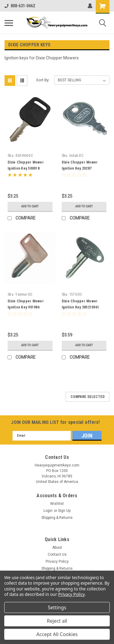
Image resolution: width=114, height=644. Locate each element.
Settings (57, 607)
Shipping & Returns (57, 518)
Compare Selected (88, 397)
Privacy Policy (57, 561)
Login (48, 511)
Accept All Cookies (57, 634)
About (57, 547)
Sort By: (43, 80)
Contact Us (57, 554)
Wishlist (57, 504)
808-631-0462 (20, 6)
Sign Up (64, 511)
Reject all (57, 621)
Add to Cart (30, 206)
